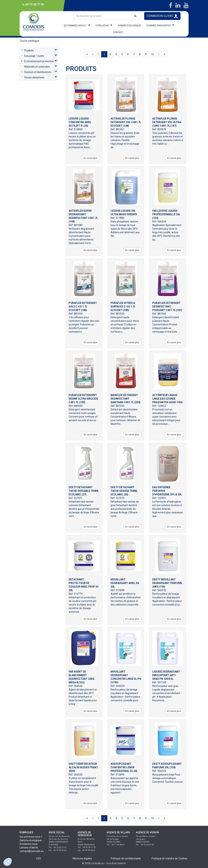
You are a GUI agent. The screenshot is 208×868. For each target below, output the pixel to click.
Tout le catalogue (29, 41)
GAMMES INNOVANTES (159, 26)
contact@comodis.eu (32, 851)
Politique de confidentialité (126, 858)
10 (152, 54)
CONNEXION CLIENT (162, 16)
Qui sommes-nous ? (31, 837)
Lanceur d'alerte (29, 848)
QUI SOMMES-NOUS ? (75, 26)
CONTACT (118, 32)
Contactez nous (29, 844)
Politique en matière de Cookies (169, 858)
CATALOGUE (102, 26)
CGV (39, 858)
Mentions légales (82, 858)
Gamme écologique (31, 840)
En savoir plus (91, 158)
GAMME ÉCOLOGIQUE (129, 26)
